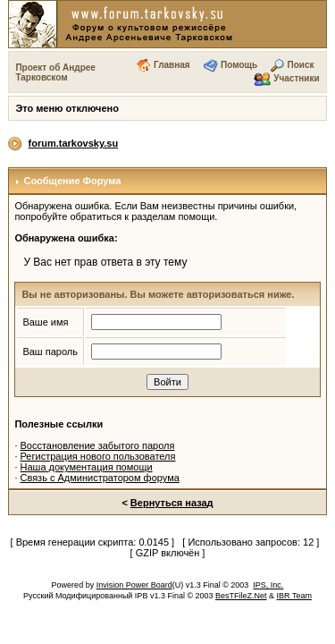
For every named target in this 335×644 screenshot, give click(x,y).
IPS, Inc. (268, 585)
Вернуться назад (172, 503)
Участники (296, 78)
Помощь (239, 65)
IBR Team (294, 596)
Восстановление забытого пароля (98, 445)
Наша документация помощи (87, 467)
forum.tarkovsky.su (74, 143)
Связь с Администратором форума (100, 478)
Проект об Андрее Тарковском (55, 72)
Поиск (300, 65)
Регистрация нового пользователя (98, 456)
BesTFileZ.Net (241, 596)
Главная (172, 65)
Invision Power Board (134, 585)
